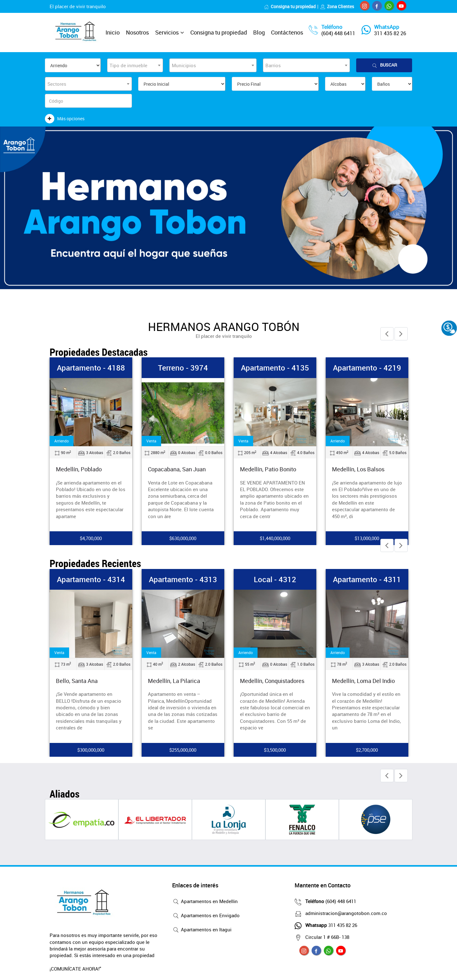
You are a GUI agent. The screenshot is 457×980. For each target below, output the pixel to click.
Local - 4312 (275, 579)
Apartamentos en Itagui (202, 930)
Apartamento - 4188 (91, 368)
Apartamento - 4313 (183, 579)
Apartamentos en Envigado (206, 916)
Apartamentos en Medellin (205, 902)
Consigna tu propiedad (290, 6)
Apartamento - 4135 (275, 368)
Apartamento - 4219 (367, 368)
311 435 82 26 (390, 33)
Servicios (167, 32)
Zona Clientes (337, 6)
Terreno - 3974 (183, 368)
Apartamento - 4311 (367, 579)
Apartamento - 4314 (91, 579)
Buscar (384, 65)
